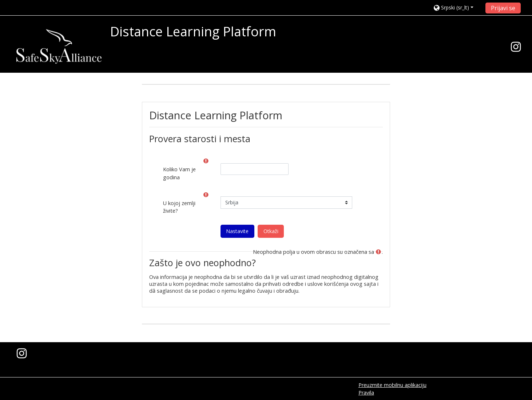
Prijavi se (503, 8)
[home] (59, 46)
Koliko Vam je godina (179, 173)
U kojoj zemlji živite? (179, 207)
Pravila (366, 393)
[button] (457, 7)
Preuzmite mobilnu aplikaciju (392, 385)
